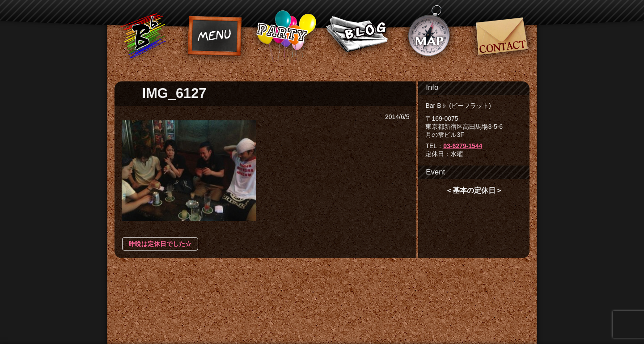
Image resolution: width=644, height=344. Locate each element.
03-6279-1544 (463, 146)
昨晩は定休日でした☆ (160, 244)
